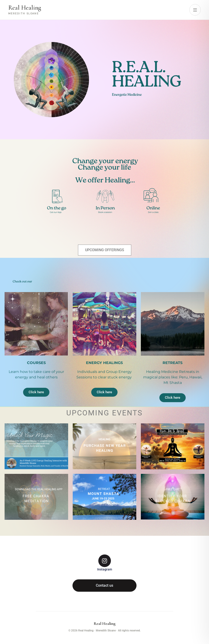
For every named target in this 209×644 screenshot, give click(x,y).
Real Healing (105, 623)
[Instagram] (105, 563)
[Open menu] (195, 10)
